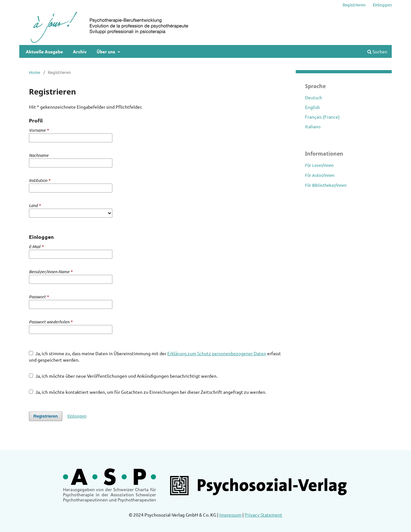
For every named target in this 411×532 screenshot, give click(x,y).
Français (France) (322, 117)
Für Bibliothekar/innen (326, 185)
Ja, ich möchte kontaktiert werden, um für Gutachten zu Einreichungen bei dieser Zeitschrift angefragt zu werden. (148, 392)
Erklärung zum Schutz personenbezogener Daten (217, 353)
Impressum (230, 515)
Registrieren (354, 5)
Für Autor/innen (320, 175)
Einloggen (382, 5)
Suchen (377, 51)
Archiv (80, 51)
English (312, 107)
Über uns (106, 51)
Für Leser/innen (319, 165)
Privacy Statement (263, 515)
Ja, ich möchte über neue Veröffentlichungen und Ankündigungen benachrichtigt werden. (123, 376)
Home (35, 72)
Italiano (313, 126)
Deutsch (314, 97)
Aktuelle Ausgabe (44, 51)
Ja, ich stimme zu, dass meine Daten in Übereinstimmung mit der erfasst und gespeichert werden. (155, 356)
